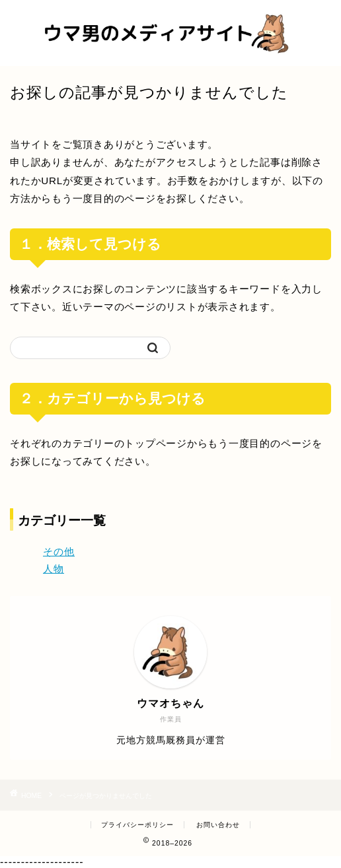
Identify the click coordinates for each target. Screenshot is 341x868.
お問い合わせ (218, 825)
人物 (54, 569)
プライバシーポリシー (137, 825)
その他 (59, 551)
